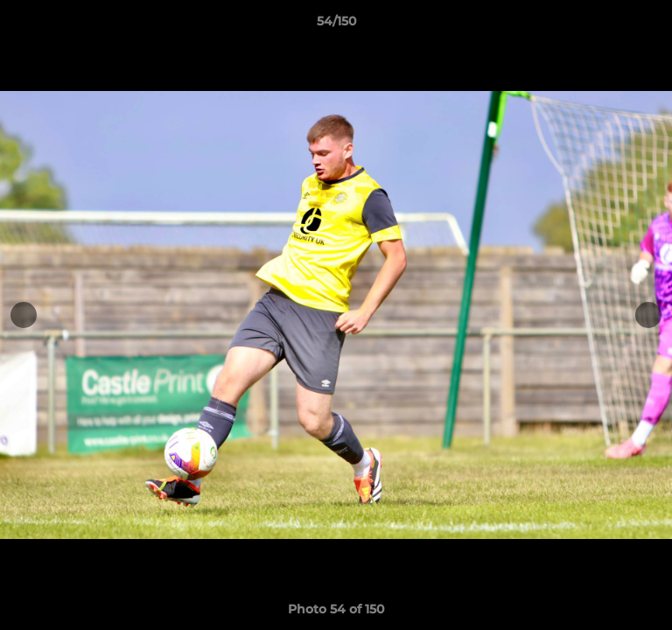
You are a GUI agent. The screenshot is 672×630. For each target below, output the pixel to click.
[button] (651, 25)
